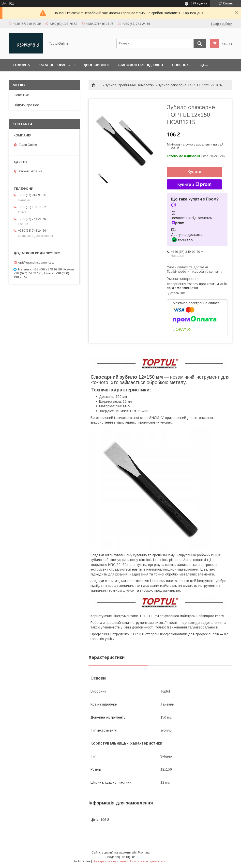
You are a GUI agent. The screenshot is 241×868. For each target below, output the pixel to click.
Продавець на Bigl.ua (120, 857)
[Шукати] (200, 43)
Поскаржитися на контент (110, 861)
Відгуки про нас (26, 105)
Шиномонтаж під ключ (141, 65)
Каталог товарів (54, 65)
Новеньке (181, 65)
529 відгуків (199, 3)
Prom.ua (144, 853)
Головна (22, 65)
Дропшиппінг (96, 65)
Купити (195, 172)
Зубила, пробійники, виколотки (130, 85)
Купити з (194, 185)
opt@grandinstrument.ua (36, 262)
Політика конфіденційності (149, 861)
